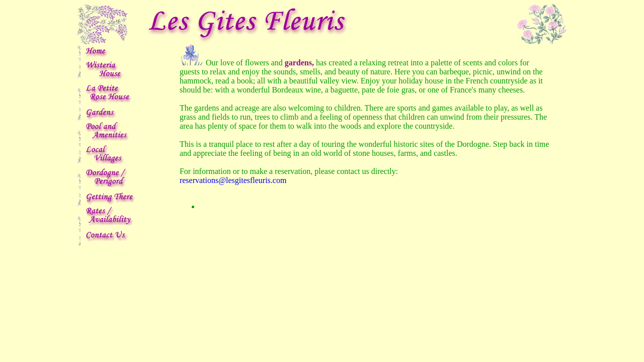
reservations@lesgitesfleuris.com (233, 180)
